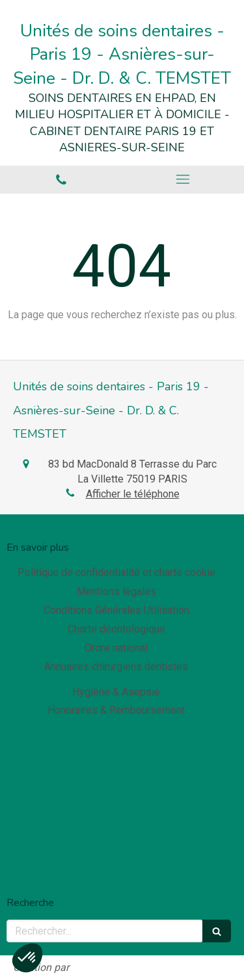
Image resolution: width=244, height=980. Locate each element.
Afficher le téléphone (133, 494)
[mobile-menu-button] (183, 179)
